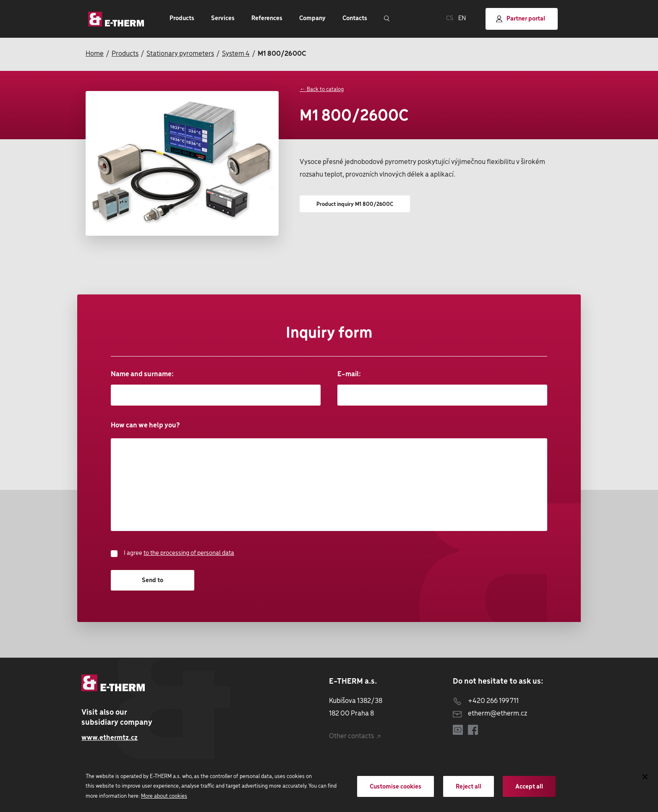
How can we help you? (329, 476)
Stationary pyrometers (180, 54)
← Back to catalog (322, 90)
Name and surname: (216, 388)
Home (95, 54)
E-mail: (442, 388)
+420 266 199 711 (486, 701)
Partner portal (521, 19)
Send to (153, 580)
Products (125, 54)
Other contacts (355, 736)
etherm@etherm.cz (490, 714)
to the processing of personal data (189, 553)
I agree (172, 553)
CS (450, 18)
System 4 (236, 54)
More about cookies (164, 796)
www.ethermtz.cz (110, 738)
